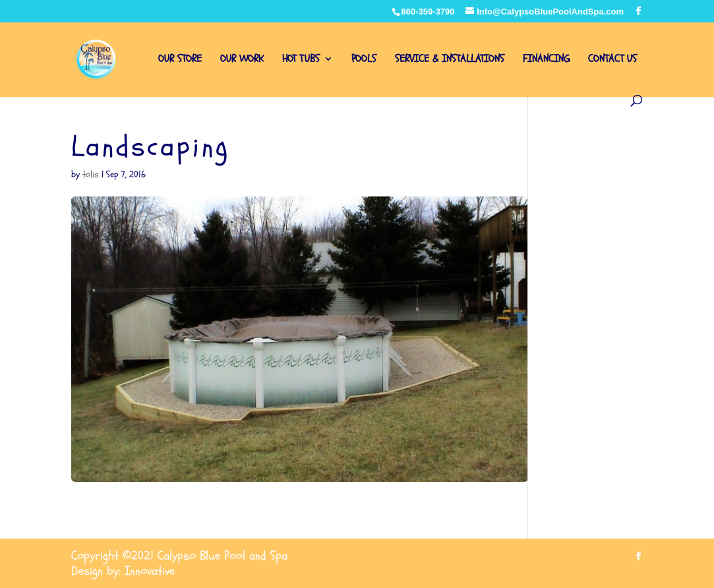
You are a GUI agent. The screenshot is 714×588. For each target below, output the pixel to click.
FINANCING (546, 60)
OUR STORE (180, 60)
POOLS (364, 60)
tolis (91, 174)
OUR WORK (242, 60)
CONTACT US (612, 60)
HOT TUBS (301, 60)
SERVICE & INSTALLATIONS (450, 60)
